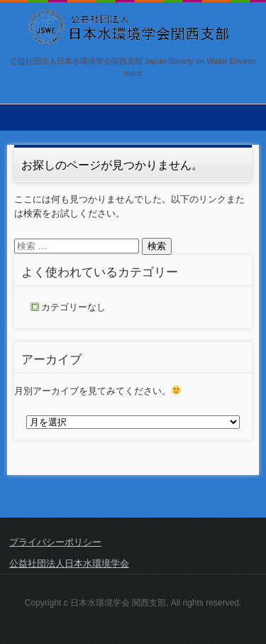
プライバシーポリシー (55, 542)
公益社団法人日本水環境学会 (69, 563)
